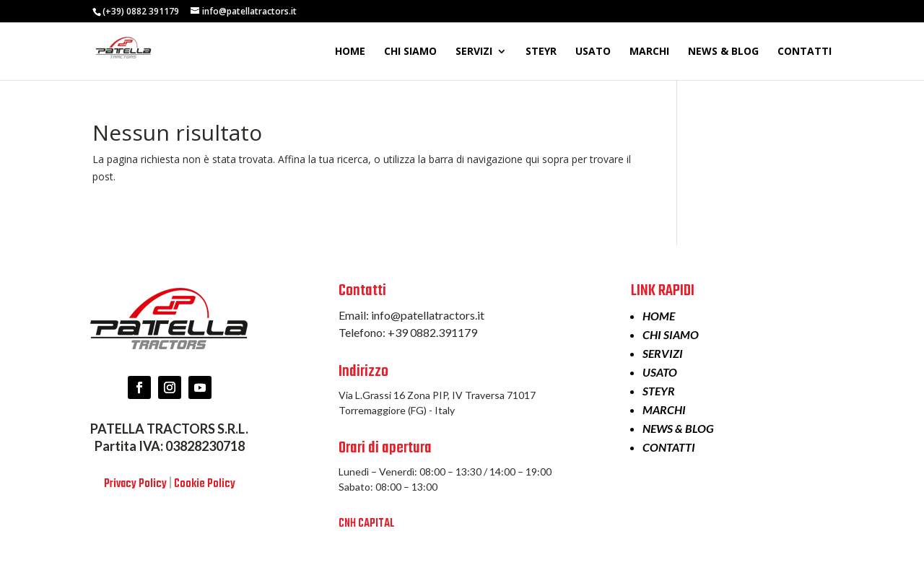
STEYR (541, 52)
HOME (350, 52)
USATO (593, 52)
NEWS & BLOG (723, 52)
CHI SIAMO (410, 52)
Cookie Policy (205, 484)
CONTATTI (805, 52)
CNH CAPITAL (366, 524)
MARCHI (649, 52)
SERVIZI (474, 52)
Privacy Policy (135, 484)
